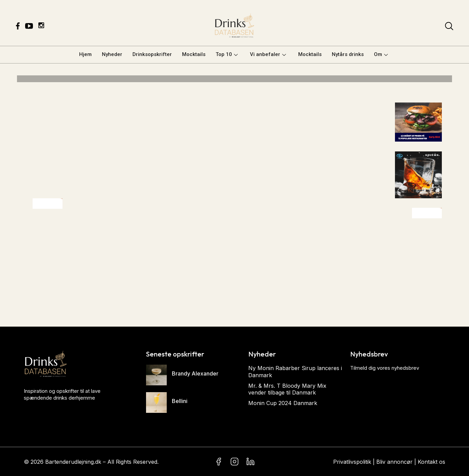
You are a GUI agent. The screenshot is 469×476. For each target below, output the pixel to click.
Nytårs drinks (348, 54)
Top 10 (227, 54)
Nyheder (112, 54)
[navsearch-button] (449, 28)
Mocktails (194, 54)
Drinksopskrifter (152, 54)
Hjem (85, 54)
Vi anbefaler (268, 54)
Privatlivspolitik (352, 462)
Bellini (180, 401)
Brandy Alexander (195, 373)
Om (381, 54)
